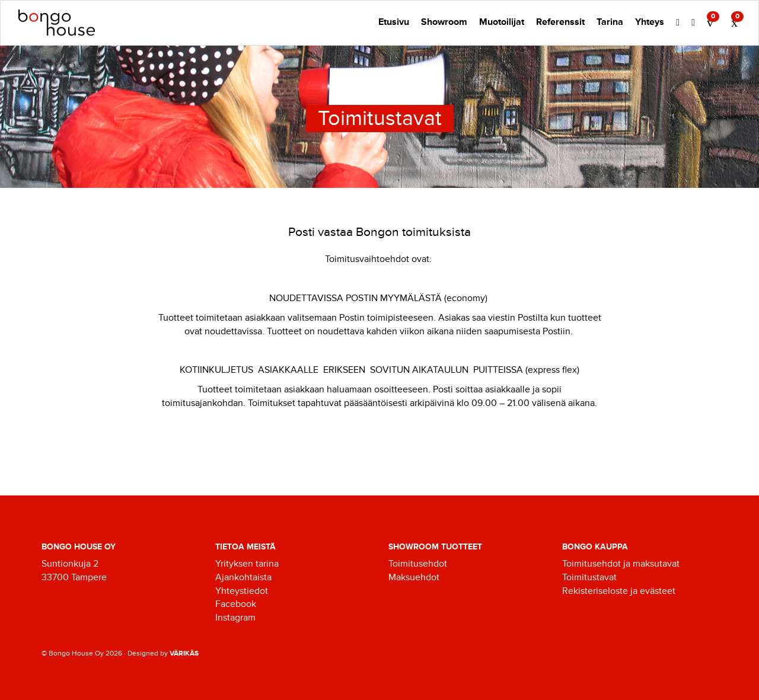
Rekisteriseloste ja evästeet (619, 591)
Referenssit (560, 22)
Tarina (610, 22)
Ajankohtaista (243, 577)
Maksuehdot (414, 577)
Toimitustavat (589, 577)
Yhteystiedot (242, 591)
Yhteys (650, 22)
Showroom (444, 22)
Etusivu (394, 22)
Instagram (235, 618)
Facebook (236, 604)
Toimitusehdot (418, 564)
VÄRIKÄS (184, 653)
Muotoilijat (502, 22)
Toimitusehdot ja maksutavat (621, 564)
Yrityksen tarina (247, 564)
